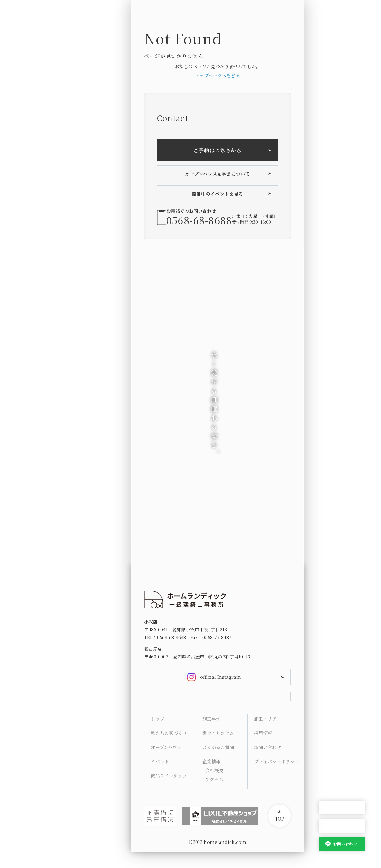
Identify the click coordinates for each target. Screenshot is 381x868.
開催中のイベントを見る (218, 194)
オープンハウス (342, 808)
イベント (160, 777)
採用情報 (263, 749)
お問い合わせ (345, 844)
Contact (328, 775)
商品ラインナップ (169, 791)
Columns (329, 729)
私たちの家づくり (169, 749)
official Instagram (221, 677)
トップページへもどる (217, 75)
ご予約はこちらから (218, 150)
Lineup (327, 698)
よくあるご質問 (218, 763)
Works (326, 713)
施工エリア (265, 735)
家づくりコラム (218, 749)
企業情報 (211, 777)
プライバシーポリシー (276, 777)
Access (327, 760)
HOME (326, 667)
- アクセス (213, 795)
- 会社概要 (213, 786)
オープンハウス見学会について (217, 174)
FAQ (323, 744)
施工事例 (211, 735)
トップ (158, 735)
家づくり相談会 (342, 826)
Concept (328, 682)
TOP (280, 834)
